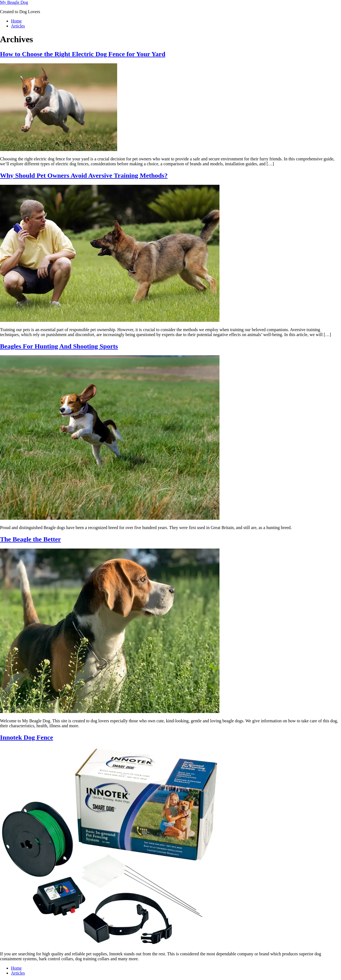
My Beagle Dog (14, 2)
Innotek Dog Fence (26, 737)
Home (16, 21)
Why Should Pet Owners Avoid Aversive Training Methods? (84, 175)
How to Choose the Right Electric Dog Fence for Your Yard (83, 54)
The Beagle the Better (30, 539)
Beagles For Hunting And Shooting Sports (59, 346)
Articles (18, 26)
